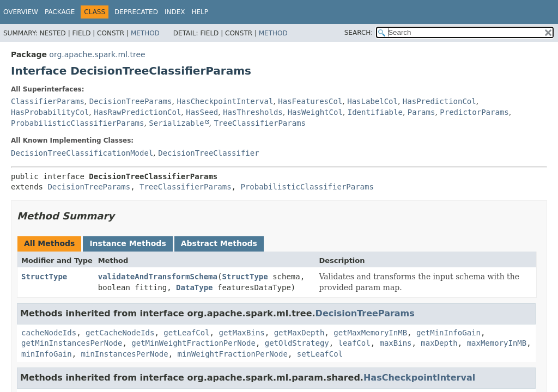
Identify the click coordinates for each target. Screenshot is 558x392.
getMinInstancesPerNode (72, 343)
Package (60, 12)
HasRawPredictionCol (137, 112)
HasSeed (202, 112)
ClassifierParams (48, 101)
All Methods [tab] (49, 243)
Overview (21, 12)
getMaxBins (241, 333)
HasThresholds (253, 112)
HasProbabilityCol (50, 112)
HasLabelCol (372, 101)
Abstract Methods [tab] (219, 243)
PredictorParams (474, 112)
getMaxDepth (299, 333)
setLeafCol (320, 354)
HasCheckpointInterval (225, 101)
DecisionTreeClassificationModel (82, 153)
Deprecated (136, 12)
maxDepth (439, 343)
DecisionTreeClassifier (208, 153)
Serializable (176, 123)
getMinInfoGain (448, 333)
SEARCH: (359, 33)
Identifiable (375, 112)
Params (421, 112)
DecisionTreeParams (131, 101)
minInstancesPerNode (125, 354)
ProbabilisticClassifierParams (77, 123)
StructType (44, 277)
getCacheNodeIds (120, 333)
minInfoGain (47, 354)
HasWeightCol (315, 112)
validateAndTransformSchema (158, 277)
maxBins (395, 343)
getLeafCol (186, 333)
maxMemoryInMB (497, 343)
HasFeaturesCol (310, 101)
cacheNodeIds (49, 333)
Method (145, 33)
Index (175, 12)
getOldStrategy (297, 343)
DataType (194, 287)
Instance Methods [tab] (128, 243)
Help (200, 12)
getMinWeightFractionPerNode (193, 343)
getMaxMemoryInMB (370, 333)
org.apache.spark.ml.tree (97, 54)
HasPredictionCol (439, 101)
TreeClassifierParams (260, 123)
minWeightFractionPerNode (233, 354)
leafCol (354, 343)
